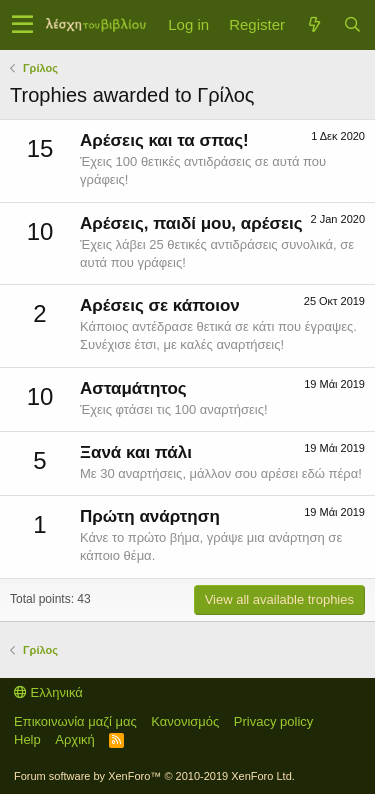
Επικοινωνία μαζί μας (75, 721)
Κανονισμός (185, 721)
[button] (22, 25)
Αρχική (75, 739)
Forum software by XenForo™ (154, 776)
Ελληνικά (48, 692)
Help (27, 739)
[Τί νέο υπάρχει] (314, 24)
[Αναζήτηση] (352, 24)
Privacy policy (273, 721)
